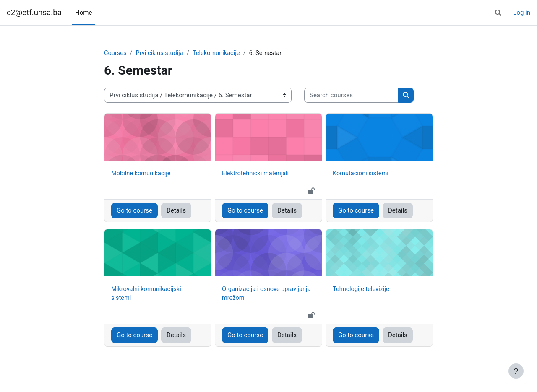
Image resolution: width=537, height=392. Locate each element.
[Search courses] (351, 96)
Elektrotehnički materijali (256, 174)
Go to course (134, 211)
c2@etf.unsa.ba (34, 13)
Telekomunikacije (219, 53)
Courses (116, 53)
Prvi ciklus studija (161, 53)
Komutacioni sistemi (361, 174)
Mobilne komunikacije (142, 174)
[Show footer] (516, 371)
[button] (499, 13)
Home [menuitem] (83, 13)
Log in (522, 13)
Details (176, 211)
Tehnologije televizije (362, 290)
